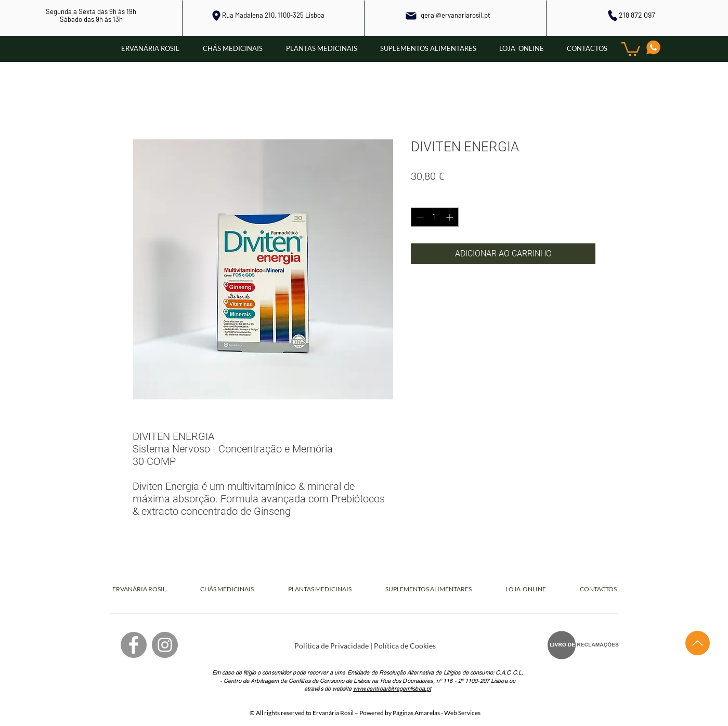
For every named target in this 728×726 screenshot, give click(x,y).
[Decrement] (419, 217)
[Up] (698, 643)
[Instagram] (165, 645)
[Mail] (411, 16)
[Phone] (612, 15)
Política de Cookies (405, 646)
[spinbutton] (435, 217)
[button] (631, 48)
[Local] (216, 16)
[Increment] (451, 217)
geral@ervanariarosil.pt (456, 15)
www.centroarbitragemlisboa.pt (392, 689)
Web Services (462, 713)
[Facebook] (134, 645)
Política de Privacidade (331, 646)
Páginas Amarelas (416, 713)
